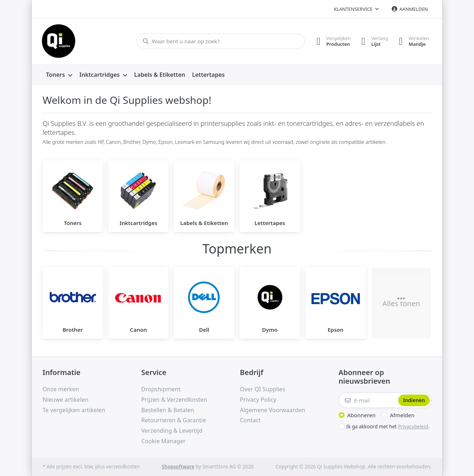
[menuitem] (59, 75)
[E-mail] (368, 400)
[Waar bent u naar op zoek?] (220, 41)
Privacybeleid (413, 427)
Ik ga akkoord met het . (388, 427)
